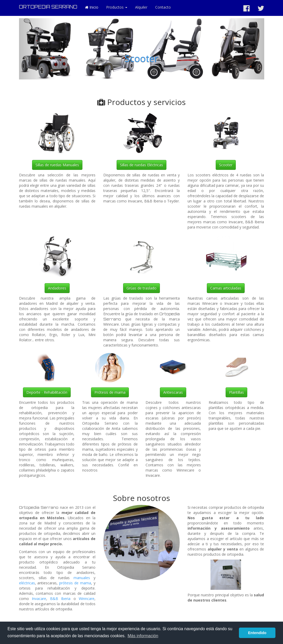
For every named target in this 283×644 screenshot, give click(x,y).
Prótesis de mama (110, 392)
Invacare (39, 599)
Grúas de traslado (141, 288)
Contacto (163, 7)
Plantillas (236, 392)
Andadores (57, 288)
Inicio (92, 7)
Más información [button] (143, 636)
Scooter (141, 58)
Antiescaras (173, 392)
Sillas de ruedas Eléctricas (141, 165)
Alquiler (141, 7)
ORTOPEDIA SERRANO (48, 7)
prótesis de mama (75, 583)
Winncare (87, 599)
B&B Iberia (60, 599)
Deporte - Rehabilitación (47, 392)
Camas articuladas (226, 288)
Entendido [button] (257, 633)
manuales (82, 578)
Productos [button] (117, 7)
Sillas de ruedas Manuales (57, 165)
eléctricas (27, 583)
